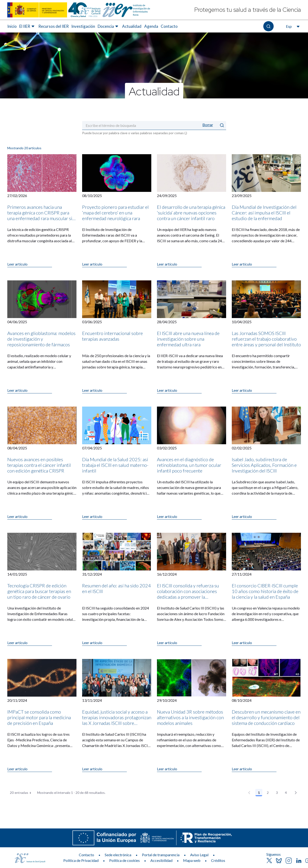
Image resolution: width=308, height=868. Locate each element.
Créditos (218, 860)
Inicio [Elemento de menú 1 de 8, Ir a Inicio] (12, 26)
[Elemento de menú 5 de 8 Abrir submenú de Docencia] (109, 26)
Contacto (86, 855)
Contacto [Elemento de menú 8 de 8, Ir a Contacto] (169, 26)
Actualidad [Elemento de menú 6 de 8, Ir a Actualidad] (132, 26)
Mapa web (192, 860)
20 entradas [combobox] (22, 793)
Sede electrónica (118, 855)
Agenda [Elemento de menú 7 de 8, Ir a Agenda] (151, 26)
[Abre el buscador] (268, 26)
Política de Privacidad (81, 860)
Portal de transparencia (161, 855)
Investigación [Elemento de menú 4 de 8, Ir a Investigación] (83, 26)
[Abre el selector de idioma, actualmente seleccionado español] (292, 26)
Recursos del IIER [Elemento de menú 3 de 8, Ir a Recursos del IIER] (54, 26)
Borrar (208, 125)
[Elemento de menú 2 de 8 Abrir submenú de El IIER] (28, 26)
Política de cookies (124, 860)
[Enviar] (222, 125)
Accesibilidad (161, 860)
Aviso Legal (199, 855)
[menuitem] (12, 26)
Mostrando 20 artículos (24, 148)
